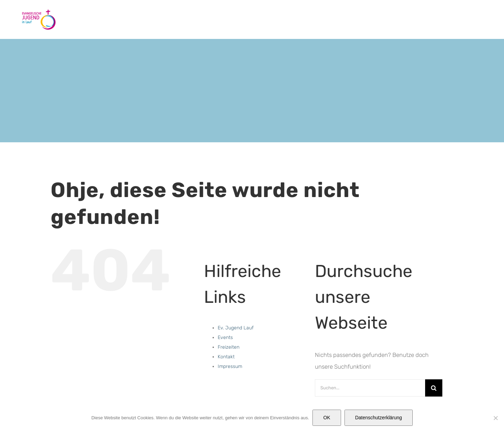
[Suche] (434, 388)
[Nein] (495, 418)
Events (225, 337)
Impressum (230, 366)
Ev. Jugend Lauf (236, 328)
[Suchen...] (370, 388)
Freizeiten (229, 347)
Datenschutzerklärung (379, 418)
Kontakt (226, 357)
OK (327, 418)
